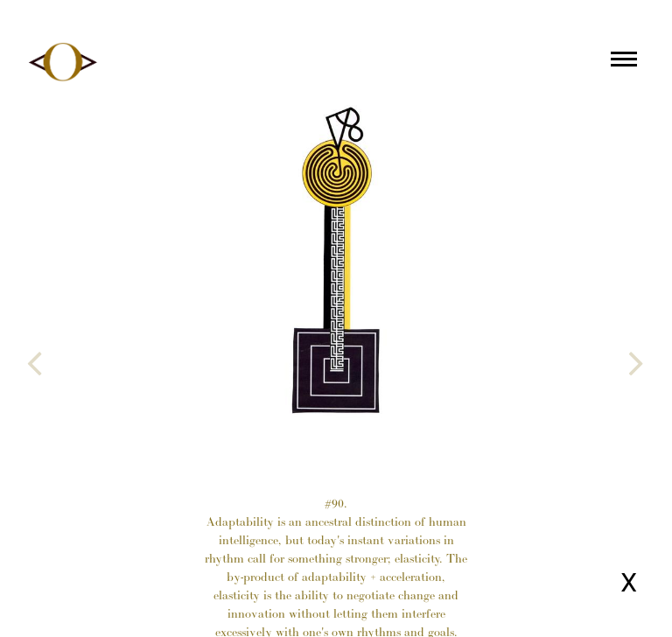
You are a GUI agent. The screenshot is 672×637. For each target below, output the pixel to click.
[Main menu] (624, 62)
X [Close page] (629, 582)
